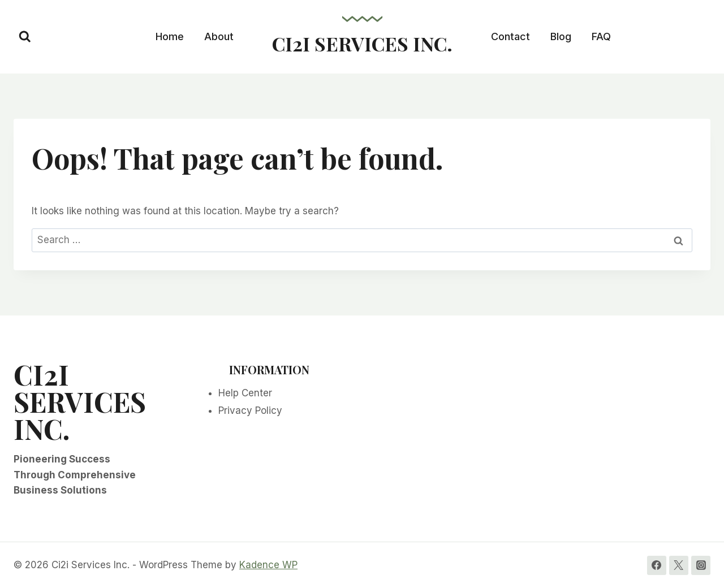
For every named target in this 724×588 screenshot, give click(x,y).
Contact (510, 36)
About (219, 36)
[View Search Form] (25, 37)
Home (170, 36)
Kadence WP (268, 565)
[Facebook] (657, 565)
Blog (561, 36)
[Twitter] (679, 565)
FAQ (601, 36)
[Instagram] (701, 565)
